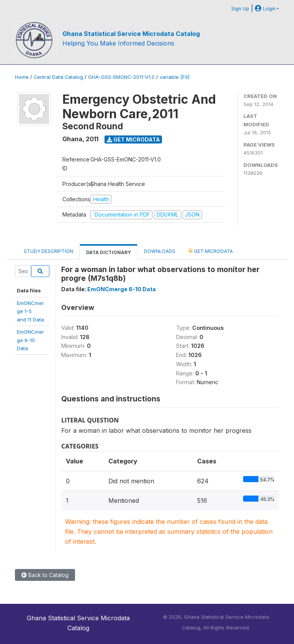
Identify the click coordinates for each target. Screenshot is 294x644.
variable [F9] (175, 77)
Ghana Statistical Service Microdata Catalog (131, 34)
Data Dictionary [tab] (109, 252)
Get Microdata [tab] (211, 251)
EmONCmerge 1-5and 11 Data (30, 311)
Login (265, 9)
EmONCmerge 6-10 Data (122, 289)
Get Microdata (133, 139)
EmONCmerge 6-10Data (30, 340)
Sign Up (240, 9)
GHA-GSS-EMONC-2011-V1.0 (121, 77)
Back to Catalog (45, 575)
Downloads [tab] (160, 251)
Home (22, 77)
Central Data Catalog (58, 77)
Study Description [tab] (48, 251)
